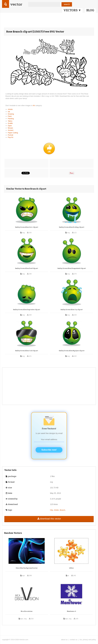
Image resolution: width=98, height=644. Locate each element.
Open (10, 126)
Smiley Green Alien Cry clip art (72, 310)
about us (64, 640)
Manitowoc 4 (71, 611)
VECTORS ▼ (72, 10)
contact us (74, 640)
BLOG (90, 10)
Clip (51, 510)
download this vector (49, 519)
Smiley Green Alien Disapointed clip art (72, 268)
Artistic (10, 109)
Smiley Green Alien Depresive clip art (26, 310)
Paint (10, 116)
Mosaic (10, 128)
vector (16, 4)
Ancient (11, 130)
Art (34, 105)
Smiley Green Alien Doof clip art (26, 268)
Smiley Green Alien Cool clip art (26, 351)
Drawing (11, 114)
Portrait (10, 135)
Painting (11, 119)
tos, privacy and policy (88, 640)
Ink (9, 112)
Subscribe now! (49, 450)
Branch (62, 510)
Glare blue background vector (27, 568)
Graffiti (10, 123)
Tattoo (10, 121)
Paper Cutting (13, 133)
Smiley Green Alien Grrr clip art (27, 227)
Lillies (71, 568)
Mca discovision (27, 611)
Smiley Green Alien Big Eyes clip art (72, 351)
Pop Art (11, 137)
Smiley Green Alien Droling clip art (72, 227)
